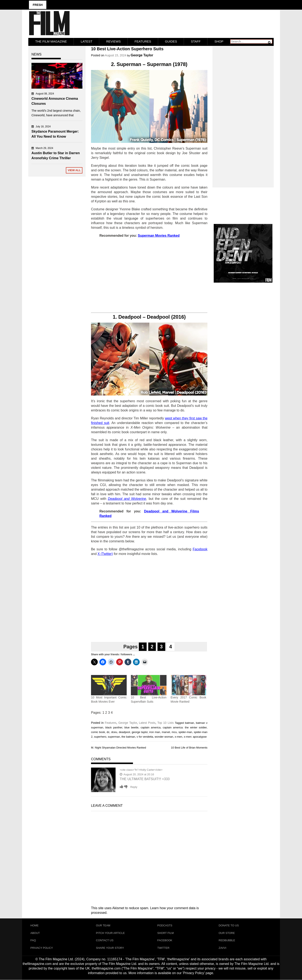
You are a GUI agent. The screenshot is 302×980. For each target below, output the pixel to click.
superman (114, 737)
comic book (98, 732)
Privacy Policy (42, 948)
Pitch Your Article (111, 933)
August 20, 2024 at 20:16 (137, 774)
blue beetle (131, 727)
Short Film (165, 933)
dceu (114, 732)
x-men (178, 737)
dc (108, 732)
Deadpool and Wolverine (127, 499)
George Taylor (142, 55)
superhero (100, 737)
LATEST (87, 41)
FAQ (33, 941)
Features (143, 41)
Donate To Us (229, 925)
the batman (128, 737)
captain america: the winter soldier (185, 727)
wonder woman (164, 737)
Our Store (227, 933)
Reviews (113, 41)
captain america (151, 727)
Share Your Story (110, 948)
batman (189, 723)
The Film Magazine (51, 41)
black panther (114, 727)
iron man (155, 732)
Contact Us (105, 941)
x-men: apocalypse (195, 737)
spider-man (185, 732)
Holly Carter (147, 770)
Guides (171, 41)
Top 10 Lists (165, 723)
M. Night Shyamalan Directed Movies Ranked (118, 748)
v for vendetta (145, 737)
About (35, 933)
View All (74, 170)
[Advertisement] (149, 275)
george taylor (140, 732)
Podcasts (165, 925)
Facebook (165, 941)
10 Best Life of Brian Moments (189, 748)
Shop (219, 41)
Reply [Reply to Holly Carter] (134, 787)
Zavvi (223, 948)
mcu (174, 732)
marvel (166, 732)
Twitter (163, 948)
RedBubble (227, 941)
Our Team (103, 925)
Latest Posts (147, 723)
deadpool (124, 732)
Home (34, 925)
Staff (196, 41)
